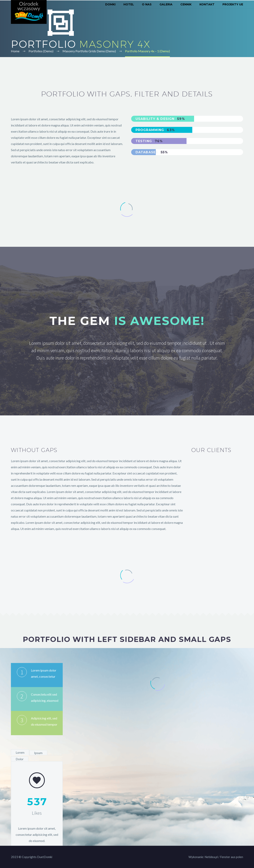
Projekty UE (233, 4)
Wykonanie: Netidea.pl (203, 857)
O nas (147, 4)
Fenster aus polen (232, 857)
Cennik (186, 4)
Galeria (166, 4)
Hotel (129, 4)
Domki (110, 4)
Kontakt (207, 4)
